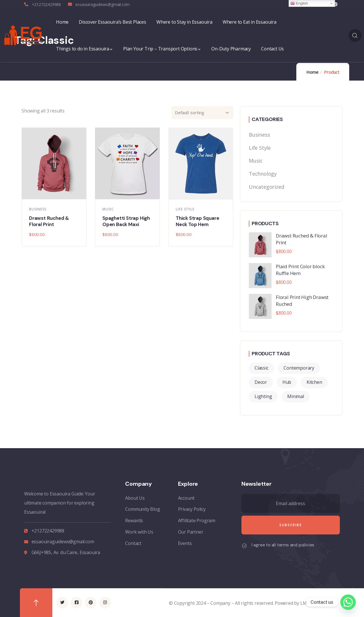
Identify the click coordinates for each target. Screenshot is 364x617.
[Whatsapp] (348, 602)
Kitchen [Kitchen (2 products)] (314, 382)
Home (312, 72)
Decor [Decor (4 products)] (261, 382)
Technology (263, 174)
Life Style (185, 209)
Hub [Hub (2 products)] (287, 382)
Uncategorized (266, 187)
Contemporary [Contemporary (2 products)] (299, 368)
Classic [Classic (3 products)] (261, 368)
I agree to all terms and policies (283, 545)
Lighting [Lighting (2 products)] (263, 396)
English (299, 3)
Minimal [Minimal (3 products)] (296, 396)
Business (38, 209)
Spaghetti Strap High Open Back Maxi (126, 221)
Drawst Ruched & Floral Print (49, 221)
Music (108, 209)
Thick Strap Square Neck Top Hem (197, 221)
